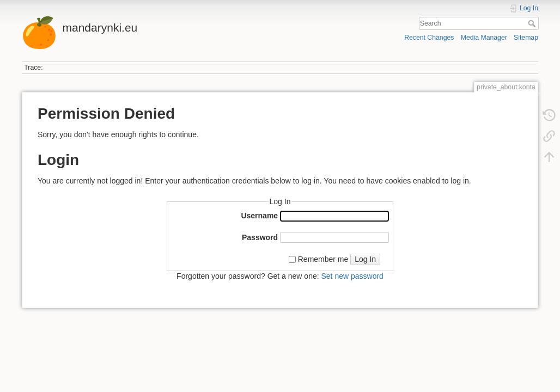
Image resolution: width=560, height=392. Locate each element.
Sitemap (526, 38)
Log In (365, 259)
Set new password (352, 276)
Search (533, 23)
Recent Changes (429, 38)
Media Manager (484, 38)
